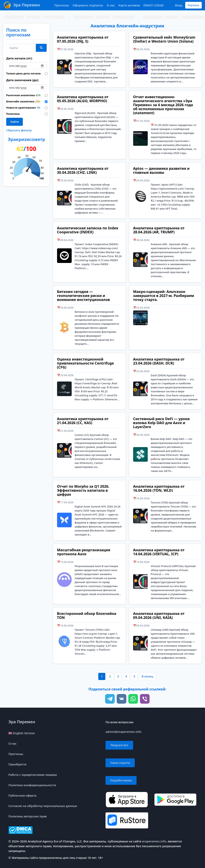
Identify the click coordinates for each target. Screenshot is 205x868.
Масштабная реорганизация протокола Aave (84, 552)
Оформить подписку (88, 5)
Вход (178, 5)
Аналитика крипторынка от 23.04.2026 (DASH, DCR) (159, 361)
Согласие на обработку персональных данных (43, 806)
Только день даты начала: (23, 73)
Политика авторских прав (28, 816)
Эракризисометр (26, 139)
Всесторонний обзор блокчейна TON (87, 615)
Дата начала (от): (19, 58)
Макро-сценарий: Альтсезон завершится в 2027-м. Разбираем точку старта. (164, 296)
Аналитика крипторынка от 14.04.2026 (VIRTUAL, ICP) (159, 552)
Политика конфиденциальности (32, 785)
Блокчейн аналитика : (23, 101)
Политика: (13, 114)
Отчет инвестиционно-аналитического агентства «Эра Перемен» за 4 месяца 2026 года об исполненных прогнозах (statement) (163, 105)
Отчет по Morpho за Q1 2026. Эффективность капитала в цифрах (83, 490)
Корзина (193, 5)
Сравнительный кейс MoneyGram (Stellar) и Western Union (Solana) (164, 39)
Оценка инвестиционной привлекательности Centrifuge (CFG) (86, 363)
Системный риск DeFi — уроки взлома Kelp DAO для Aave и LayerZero (161, 423)
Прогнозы (62, 5)
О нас (111, 5)
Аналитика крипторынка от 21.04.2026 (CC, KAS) (83, 421)
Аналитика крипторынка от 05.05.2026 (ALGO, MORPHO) (83, 99)
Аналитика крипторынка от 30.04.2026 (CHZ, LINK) (83, 170)
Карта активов (129, 5)
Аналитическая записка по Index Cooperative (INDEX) (88, 230)
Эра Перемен (22, 722)
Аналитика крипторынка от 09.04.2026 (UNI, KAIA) (159, 615)
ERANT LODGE (153, 5)
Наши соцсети (120, 763)
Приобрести (17, 764)
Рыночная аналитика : (23, 95)
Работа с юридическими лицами (33, 775)
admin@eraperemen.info (123, 732)
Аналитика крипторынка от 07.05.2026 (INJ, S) (83, 39)
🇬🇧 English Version (22, 733)
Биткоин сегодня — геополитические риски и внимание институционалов (83, 296)
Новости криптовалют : (23, 108)
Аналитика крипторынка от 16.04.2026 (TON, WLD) (159, 488)
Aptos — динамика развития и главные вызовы (161, 170)
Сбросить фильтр (19, 130)
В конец (147, 676)
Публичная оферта (22, 795)
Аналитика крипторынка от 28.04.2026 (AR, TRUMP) (159, 230)
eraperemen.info (154, 841)
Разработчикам (121, 780)
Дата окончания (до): (23, 80)
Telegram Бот (119, 745)
